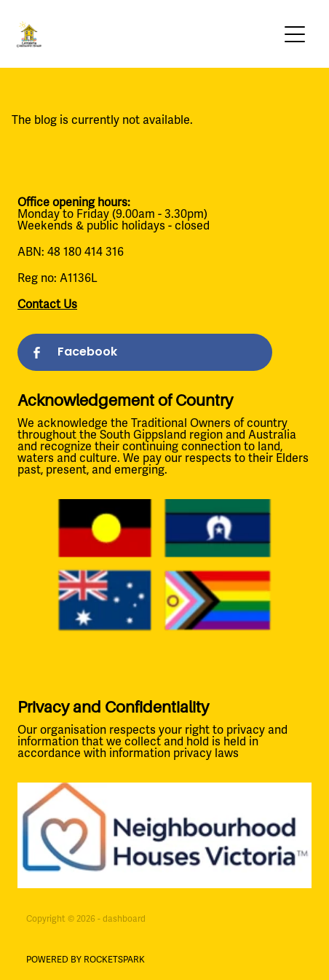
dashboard (124, 919)
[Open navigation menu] (295, 34)
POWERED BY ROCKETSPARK (86, 960)
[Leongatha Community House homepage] (147, 34)
